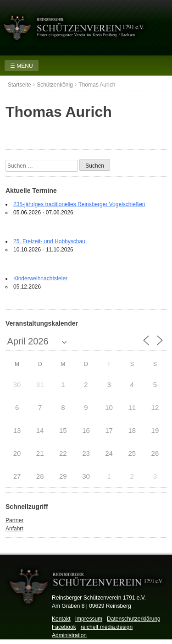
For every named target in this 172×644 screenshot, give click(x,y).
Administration (69, 635)
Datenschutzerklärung (134, 619)
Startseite (19, 85)
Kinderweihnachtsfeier (40, 278)
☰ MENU (22, 66)
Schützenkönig (55, 85)
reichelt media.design (107, 627)
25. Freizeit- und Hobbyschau (49, 241)
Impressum (89, 619)
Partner (14, 520)
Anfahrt (14, 529)
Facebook (64, 627)
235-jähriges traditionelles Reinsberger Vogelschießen (79, 204)
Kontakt (61, 619)
